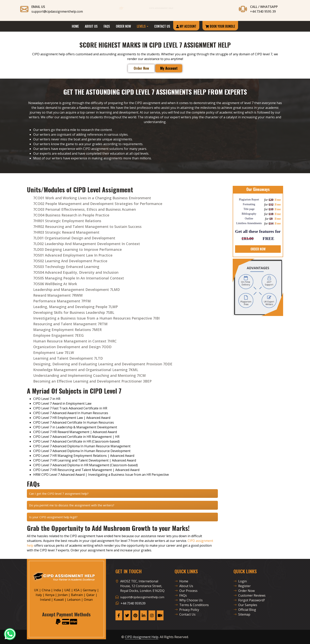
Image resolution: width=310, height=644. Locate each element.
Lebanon (74, 600)
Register (242, 586)
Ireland (45, 600)
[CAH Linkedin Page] (144, 615)
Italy (39, 595)
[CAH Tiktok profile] (160, 615)
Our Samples (245, 605)
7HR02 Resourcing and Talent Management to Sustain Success (87, 227)
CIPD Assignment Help (142, 637)
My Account (186, 26)
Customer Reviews (250, 595)
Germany (90, 590)
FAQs (107, 26)
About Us (91, 26)
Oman (88, 600)
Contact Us (162, 26)
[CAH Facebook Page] (119, 615)
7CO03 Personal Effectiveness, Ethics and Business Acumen (85, 209)
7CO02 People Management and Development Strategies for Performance (98, 204)
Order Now (123, 26)
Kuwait (59, 600)
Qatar (90, 595)
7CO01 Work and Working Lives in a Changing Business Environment (92, 198)
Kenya (50, 595)
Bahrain (77, 595)
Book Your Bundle (220, 26)
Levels (141, 26)
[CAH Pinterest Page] (135, 615)
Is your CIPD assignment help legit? (53, 517)
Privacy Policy (187, 610)
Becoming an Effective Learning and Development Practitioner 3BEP (92, 381)
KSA (77, 590)
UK (36, 590)
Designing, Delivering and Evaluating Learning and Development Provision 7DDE (103, 364)
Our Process (186, 591)
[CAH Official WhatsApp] (10, 634)
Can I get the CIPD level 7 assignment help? (59, 494)
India (57, 590)
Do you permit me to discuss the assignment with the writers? (72, 505)
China (46, 590)
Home (75, 26)
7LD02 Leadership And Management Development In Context (87, 244)
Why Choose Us (189, 600)
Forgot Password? (249, 600)
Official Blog (245, 610)
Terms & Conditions (192, 605)
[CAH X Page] (127, 615)
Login (240, 581)
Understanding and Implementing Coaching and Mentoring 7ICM (89, 375)
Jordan (63, 595)
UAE (67, 590)
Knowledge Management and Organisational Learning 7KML (86, 370)
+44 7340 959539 (133, 603)
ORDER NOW (258, 249)
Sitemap (242, 614)
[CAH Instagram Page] (152, 615)
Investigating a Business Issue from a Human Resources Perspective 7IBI (96, 318)
